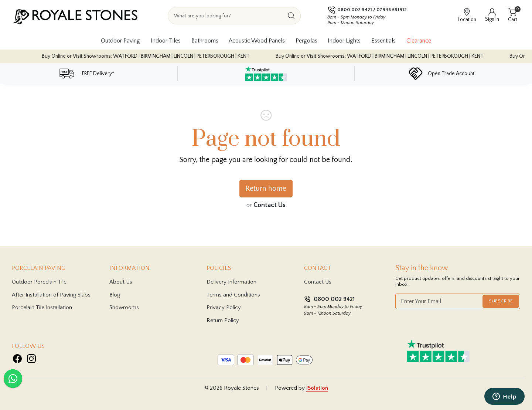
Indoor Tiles (166, 41)
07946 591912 (392, 10)
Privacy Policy (224, 307)
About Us (121, 282)
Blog (115, 295)
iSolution (317, 388)
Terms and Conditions (233, 295)
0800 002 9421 (355, 10)
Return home (266, 189)
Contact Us (270, 205)
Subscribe (501, 301)
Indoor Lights (344, 41)
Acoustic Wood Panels (257, 41)
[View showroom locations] (467, 16)
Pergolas (306, 41)
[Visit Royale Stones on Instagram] (31, 359)
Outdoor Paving (120, 41)
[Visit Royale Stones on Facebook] (17, 359)
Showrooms (124, 307)
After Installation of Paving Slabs (51, 295)
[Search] (291, 16)
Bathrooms (205, 41)
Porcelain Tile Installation (42, 307)
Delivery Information (231, 282)
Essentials (383, 41)
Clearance (419, 41)
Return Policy (223, 320)
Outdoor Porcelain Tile (39, 282)
